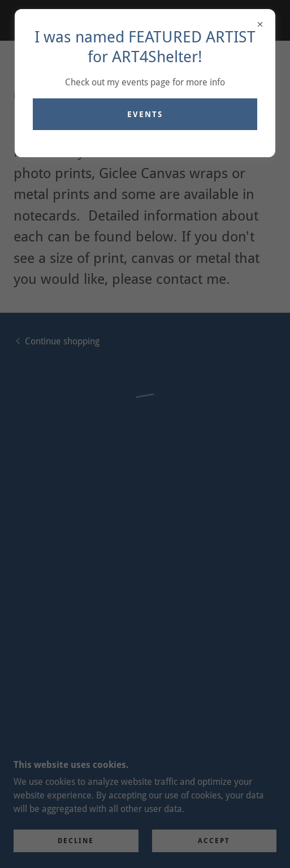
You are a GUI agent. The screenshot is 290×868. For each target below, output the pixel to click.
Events (145, 114)
